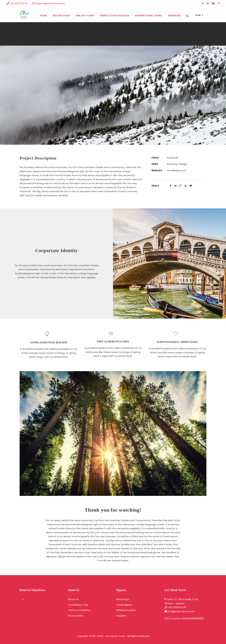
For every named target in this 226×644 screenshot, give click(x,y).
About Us (73, 599)
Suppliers (121, 616)
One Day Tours (85, 16)
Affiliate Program (126, 610)
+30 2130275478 (177, 607)
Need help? (123, 599)
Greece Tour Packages (115, 16)
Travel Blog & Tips (78, 605)
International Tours (148, 16)
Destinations (61, 16)
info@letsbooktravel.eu (181, 611)
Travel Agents (124, 605)
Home (44, 16)
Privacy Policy (76, 616)
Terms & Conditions (79, 610)
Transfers (174, 16)
